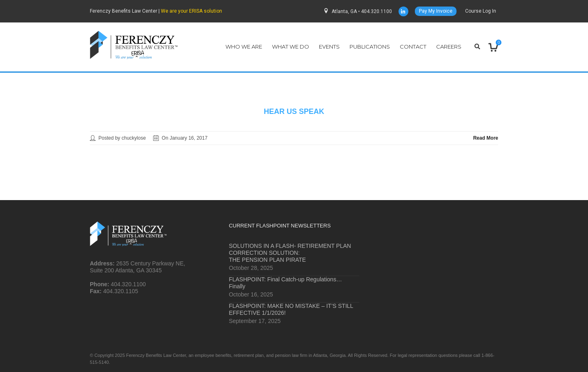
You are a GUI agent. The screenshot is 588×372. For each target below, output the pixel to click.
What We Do (291, 47)
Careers (449, 47)
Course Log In (481, 11)
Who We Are (244, 47)
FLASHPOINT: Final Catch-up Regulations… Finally (285, 283)
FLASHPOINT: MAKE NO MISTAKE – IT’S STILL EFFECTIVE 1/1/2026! (291, 309)
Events (329, 47)
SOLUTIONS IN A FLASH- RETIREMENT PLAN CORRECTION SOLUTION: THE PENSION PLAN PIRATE (290, 253)
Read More (486, 138)
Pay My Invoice (436, 11)
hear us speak (294, 111)
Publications (370, 47)
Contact (413, 47)
